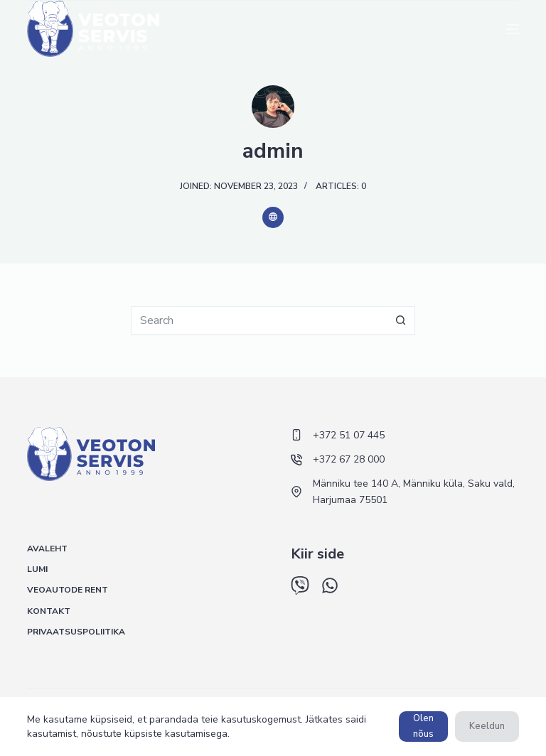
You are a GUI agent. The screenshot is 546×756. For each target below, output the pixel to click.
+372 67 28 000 (349, 459)
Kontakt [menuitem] (49, 611)
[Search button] (401, 320)
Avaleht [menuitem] (47, 549)
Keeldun (487, 726)
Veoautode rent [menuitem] (68, 590)
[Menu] (513, 29)
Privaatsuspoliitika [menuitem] (76, 632)
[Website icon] (273, 217)
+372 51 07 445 (349, 435)
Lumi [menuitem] (37, 569)
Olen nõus (423, 726)
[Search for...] (259, 320)
